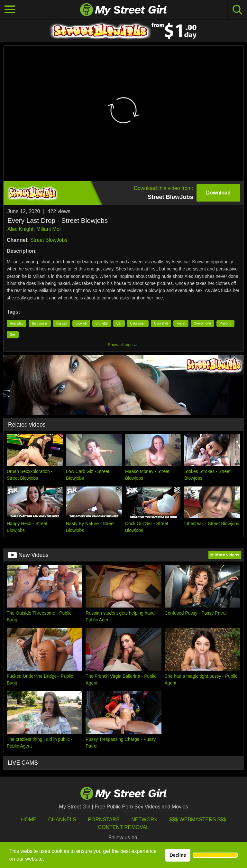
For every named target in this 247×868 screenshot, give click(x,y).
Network (144, 820)
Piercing (225, 323)
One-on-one (202, 323)
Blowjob (81, 323)
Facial (181, 323)
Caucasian (138, 323)
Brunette (102, 323)
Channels (62, 820)
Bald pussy (40, 323)
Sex (13, 335)
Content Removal (124, 827)
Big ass (62, 323)
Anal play (17, 323)
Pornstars (104, 820)
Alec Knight (20, 229)
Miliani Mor (49, 229)
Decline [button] (178, 855)
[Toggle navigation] (10, 10)
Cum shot (161, 323)
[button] (215, 855)
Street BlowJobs (49, 240)
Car (119, 323)
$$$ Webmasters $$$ (198, 820)
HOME (29, 820)
